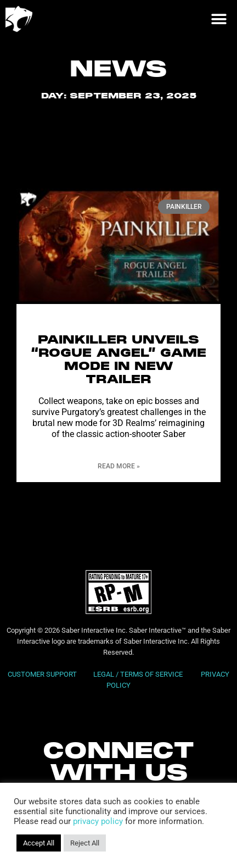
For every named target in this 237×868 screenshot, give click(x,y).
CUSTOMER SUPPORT (42, 687)
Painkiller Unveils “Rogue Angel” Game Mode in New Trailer (119, 374)
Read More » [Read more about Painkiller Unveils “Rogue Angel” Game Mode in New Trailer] (119, 479)
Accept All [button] (39, 843)
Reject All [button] (85, 843)
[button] (219, 19)
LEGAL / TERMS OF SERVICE (139, 687)
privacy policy (98, 821)
